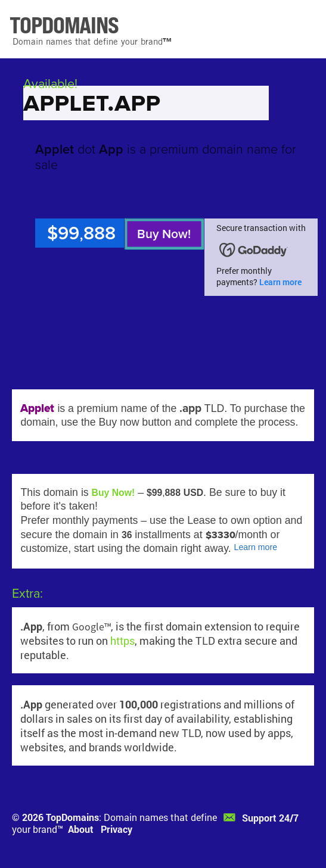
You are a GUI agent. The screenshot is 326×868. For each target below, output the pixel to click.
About (81, 829)
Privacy (117, 829)
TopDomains (72, 817)
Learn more (280, 282)
